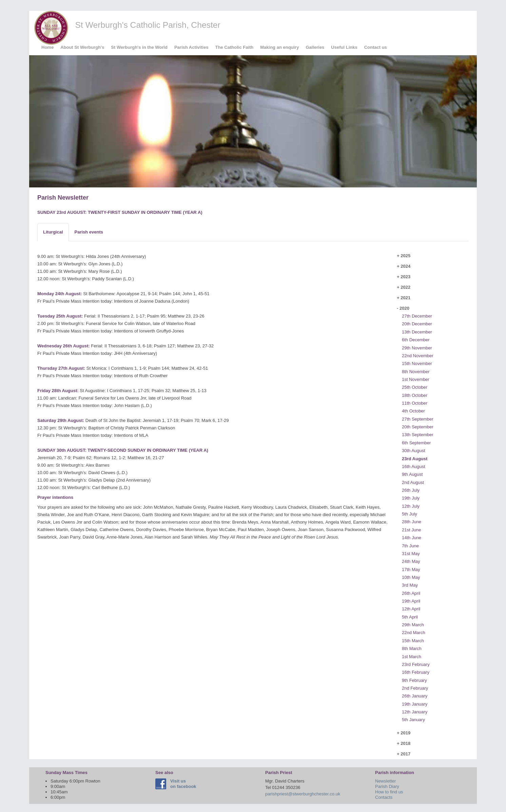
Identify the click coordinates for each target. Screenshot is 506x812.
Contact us (376, 47)
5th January (413, 720)
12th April (411, 609)
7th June (410, 546)
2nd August (413, 482)
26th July (411, 490)
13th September (418, 435)
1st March (412, 657)
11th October (415, 403)
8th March (412, 648)
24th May (411, 561)
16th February (416, 672)
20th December (417, 324)
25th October (415, 387)
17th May (411, 570)
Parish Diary (387, 786)
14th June (412, 538)
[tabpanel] (213, 397)
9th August (412, 474)
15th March (413, 641)
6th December (416, 340)
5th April (410, 617)
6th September (416, 443)
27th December (417, 316)
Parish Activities (191, 47)
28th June (412, 522)
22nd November (418, 356)
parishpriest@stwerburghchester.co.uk (303, 794)
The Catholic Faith (235, 47)
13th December (417, 332)
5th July (410, 514)
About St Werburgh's (82, 47)
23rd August (415, 459)
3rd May (410, 585)
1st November (416, 379)
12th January (415, 712)
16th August (414, 466)
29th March (413, 625)
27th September (418, 419)
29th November (417, 348)
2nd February (415, 688)
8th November (416, 372)
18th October (415, 395)
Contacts (384, 797)
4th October (413, 411)
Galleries (315, 47)
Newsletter (385, 781)
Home (47, 47)
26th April (411, 593)
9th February (414, 680)
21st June (411, 530)
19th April (411, 601)
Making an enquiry (279, 47)
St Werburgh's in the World (139, 47)
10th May (411, 577)
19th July (411, 498)
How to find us (389, 792)
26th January (415, 696)
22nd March (414, 633)
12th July (411, 506)
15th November (417, 363)
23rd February (416, 664)
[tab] (53, 232)
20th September (418, 427)
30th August (414, 451)
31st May (411, 554)
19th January (415, 704)
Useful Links (344, 47)
